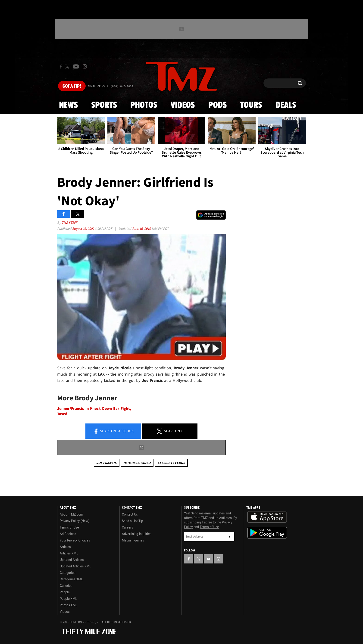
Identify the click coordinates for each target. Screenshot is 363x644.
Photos (144, 105)
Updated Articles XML (75, 566)
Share (113, 431)
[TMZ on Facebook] (61, 67)
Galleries (66, 586)
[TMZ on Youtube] (76, 66)
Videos (183, 105)
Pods (217, 105)
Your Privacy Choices (75, 540)
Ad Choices (68, 534)
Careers (128, 527)
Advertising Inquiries (137, 534)
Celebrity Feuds (171, 463)
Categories (67, 573)
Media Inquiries (133, 540)
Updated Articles (72, 560)
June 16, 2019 (142, 229)
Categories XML (71, 579)
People (65, 592)
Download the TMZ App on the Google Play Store (267, 533)
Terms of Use (69, 527)
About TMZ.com (71, 514)
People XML (68, 599)
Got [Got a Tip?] (72, 86)
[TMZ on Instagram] (85, 66)
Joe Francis (106, 463)
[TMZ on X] (68, 67)
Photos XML (69, 605)
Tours (251, 105)
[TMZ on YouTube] (209, 559)
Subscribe (230, 537)
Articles (65, 547)
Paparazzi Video (137, 463)
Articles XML (69, 553)
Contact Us (130, 514)
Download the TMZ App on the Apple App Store (267, 517)
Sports (104, 105)
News (68, 105)
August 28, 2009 (83, 229)
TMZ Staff (69, 222)
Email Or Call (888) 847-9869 (110, 87)
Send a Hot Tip (133, 521)
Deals (286, 105)
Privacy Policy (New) (74, 521)
